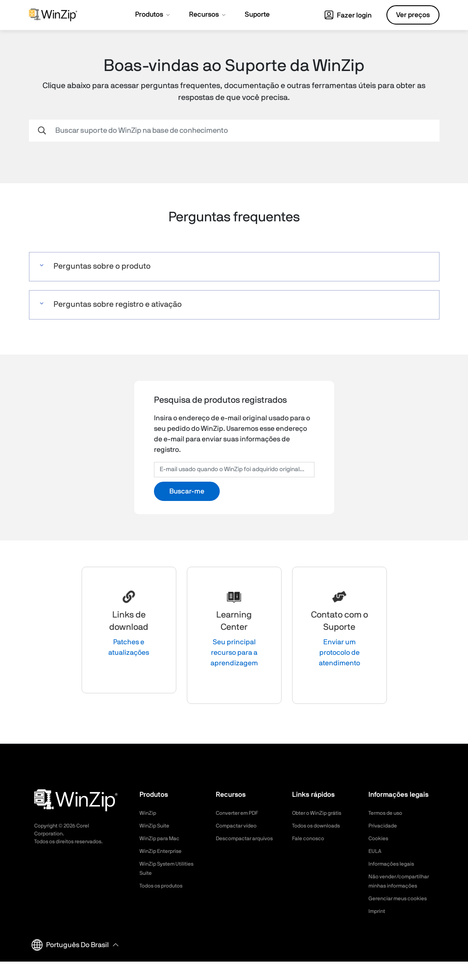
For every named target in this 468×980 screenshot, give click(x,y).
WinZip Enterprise (164, 851)
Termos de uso (388, 813)
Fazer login (348, 15)
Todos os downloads (320, 826)
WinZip (149, 813)
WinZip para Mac (163, 838)
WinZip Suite (156, 826)
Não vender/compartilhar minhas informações (397, 886)
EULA (376, 851)
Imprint (378, 930)
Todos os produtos (165, 886)
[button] (234, 267)
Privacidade (385, 826)
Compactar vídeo (239, 826)
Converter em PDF (241, 813)
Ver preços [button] (413, 15)
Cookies (380, 838)
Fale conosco (311, 838)
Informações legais (395, 864)
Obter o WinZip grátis (321, 813)
